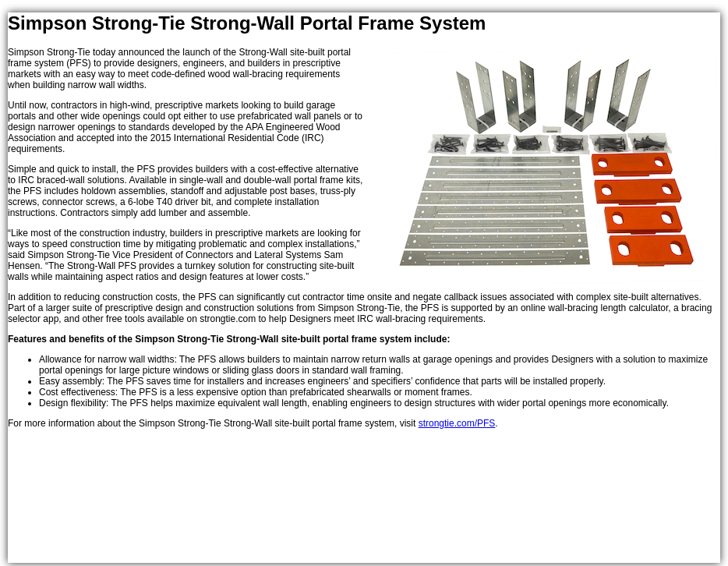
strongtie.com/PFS (457, 423)
